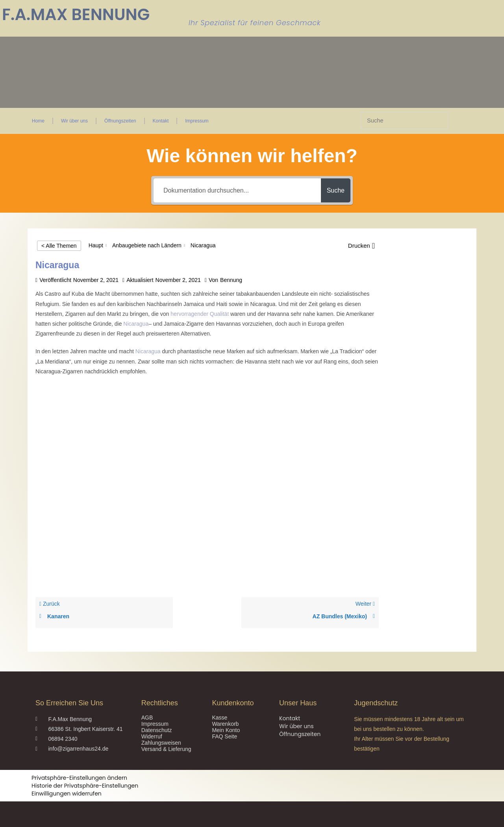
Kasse (220, 718)
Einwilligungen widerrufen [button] (67, 794)
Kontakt (161, 121)
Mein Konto (226, 730)
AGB (147, 718)
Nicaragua (136, 324)
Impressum (197, 121)
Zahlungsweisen (161, 743)
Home (38, 121)
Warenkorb (225, 724)
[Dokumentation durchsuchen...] (233, 190)
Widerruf (152, 736)
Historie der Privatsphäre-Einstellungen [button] (85, 786)
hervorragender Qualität (200, 314)
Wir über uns (74, 121)
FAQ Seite (224, 736)
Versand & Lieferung (166, 749)
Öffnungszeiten (120, 121)
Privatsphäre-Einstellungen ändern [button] (79, 778)
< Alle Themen (59, 246)
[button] (361, 246)
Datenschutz (157, 730)
